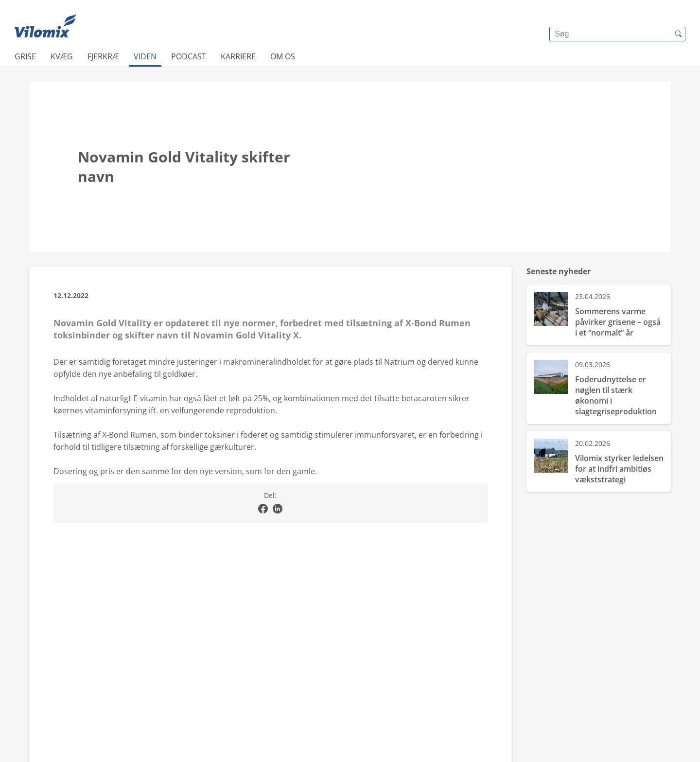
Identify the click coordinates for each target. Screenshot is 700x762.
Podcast (189, 56)
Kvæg (62, 56)
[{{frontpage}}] (45, 27)
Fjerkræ (103, 56)
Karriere (238, 56)
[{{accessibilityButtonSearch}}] (678, 34)
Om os (283, 56)
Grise (25, 56)
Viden (145, 56)
